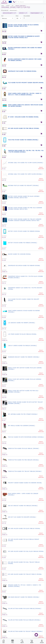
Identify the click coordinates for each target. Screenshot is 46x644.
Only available (27, 16)
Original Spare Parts (21, 6)
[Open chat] (36, 635)
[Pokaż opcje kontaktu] (15, 2)
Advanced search (14, 10)
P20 (13, 6)
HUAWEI (8, 6)
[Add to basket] (41, 31)
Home (3, 6)
